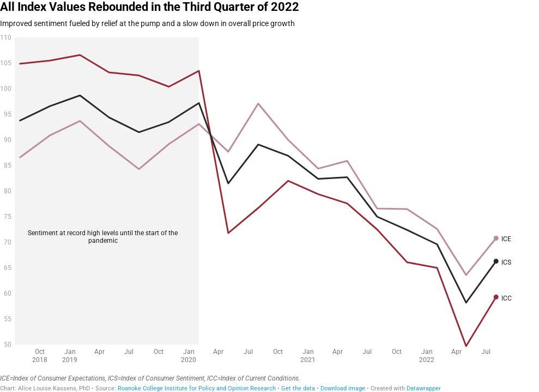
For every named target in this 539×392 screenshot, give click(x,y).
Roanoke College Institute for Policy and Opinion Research (197, 388)
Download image (343, 388)
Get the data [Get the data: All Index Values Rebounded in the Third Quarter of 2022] (298, 388)
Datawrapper (424, 388)
